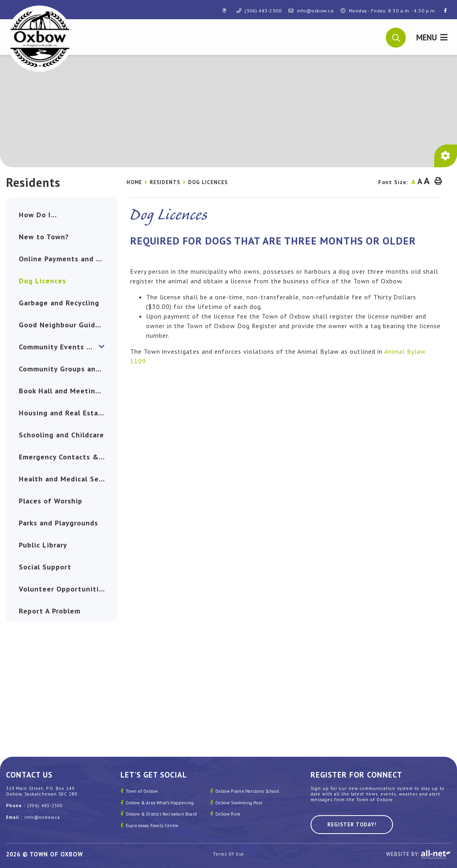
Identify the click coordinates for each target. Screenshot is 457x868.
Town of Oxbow (142, 791)
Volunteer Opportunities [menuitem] (63, 589)
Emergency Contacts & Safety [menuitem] (68, 457)
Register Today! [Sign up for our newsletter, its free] (352, 825)
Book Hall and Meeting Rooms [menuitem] (68, 391)
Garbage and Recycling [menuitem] (59, 303)
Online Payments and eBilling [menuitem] (68, 259)
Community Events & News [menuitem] (66, 347)
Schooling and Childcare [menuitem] (61, 435)
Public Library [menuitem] (43, 545)
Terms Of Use (228, 854)
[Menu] (432, 37)
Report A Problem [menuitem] (50, 611)
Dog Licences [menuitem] (42, 281)
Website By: (419, 855)
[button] (396, 37)
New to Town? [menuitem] (44, 237)
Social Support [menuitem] (45, 567)
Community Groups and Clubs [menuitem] (68, 369)
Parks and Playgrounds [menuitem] (58, 523)
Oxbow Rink (228, 814)
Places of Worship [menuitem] (51, 501)
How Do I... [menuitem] (38, 215)
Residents (165, 182)
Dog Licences (208, 182)
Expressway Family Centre (152, 826)
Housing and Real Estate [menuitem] (62, 413)
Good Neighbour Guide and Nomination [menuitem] (68, 325)
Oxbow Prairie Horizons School (247, 791)
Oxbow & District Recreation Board (161, 814)
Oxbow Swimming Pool (239, 803)
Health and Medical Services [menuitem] (68, 479)
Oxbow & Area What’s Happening (160, 803)
